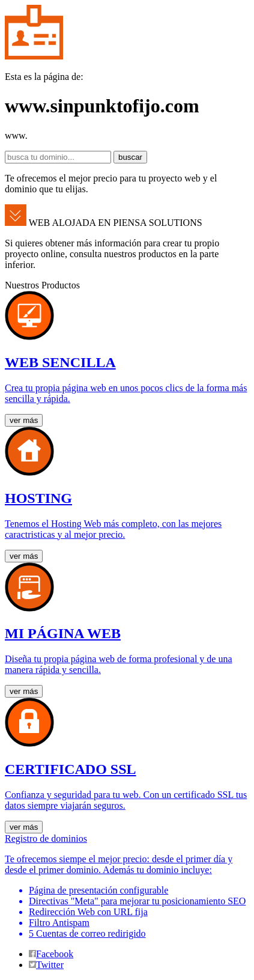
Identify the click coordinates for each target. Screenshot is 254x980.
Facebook (51, 954)
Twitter (46, 965)
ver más (24, 420)
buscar (130, 157)
